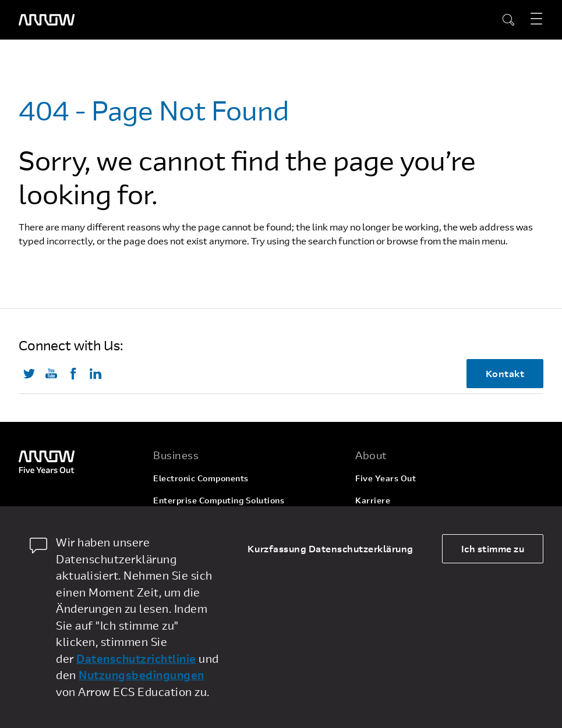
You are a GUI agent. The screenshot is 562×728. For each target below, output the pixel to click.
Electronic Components (201, 478)
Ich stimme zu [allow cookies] (493, 548)
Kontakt (505, 373)
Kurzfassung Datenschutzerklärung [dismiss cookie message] (331, 548)
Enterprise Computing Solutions (219, 500)
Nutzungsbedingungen (142, 675)
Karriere (373, 500)
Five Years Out (386, 478)
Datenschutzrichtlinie (136, 658)
